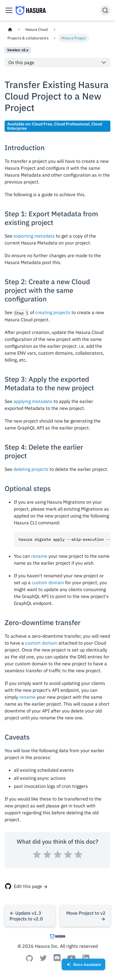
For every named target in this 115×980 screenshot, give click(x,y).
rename (39, 556)
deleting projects (31, 469)
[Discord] (57, 960)
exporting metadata (34, 236)
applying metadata (33, 401)
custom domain (48, 582)
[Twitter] (43, 959)
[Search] (105, 10)
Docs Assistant (83, 966)
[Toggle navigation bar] (9, 10)
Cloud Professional (72, 124)
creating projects (53, 312)
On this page (21, 62)
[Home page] (10, 29)
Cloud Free (42, 124)
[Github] (29, 960)
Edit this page (28, 886)
